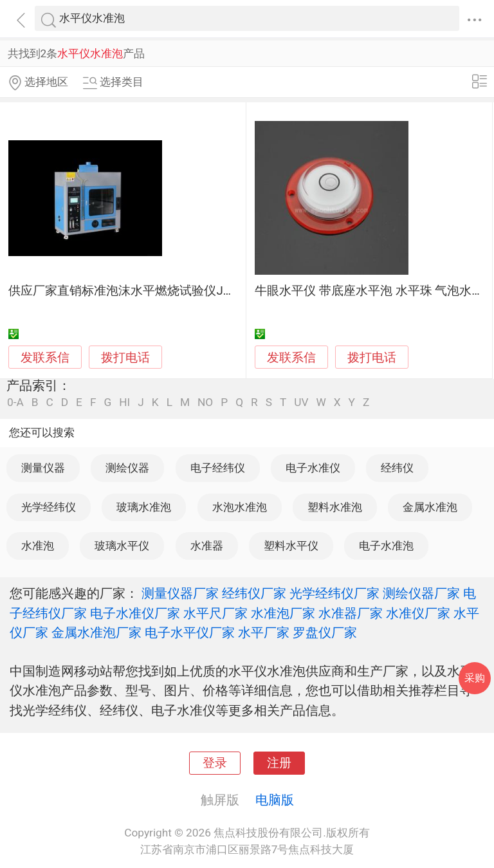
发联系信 (45, 358)
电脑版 (275, 800)
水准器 (207, 546)
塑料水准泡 (335, 507)
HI (124, 402)
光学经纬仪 (49, 507)
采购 (475, 678)
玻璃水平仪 (122, 546)
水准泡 (38, 546)
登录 (215, 763)
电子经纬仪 (218, 468)
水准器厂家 (351, 613)
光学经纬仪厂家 (334, 593)
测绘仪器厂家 (421, 593)
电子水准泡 (386, 546)
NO (205, 402)
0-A (15, 402)
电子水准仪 (313, 468)
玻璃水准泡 (144, 507)
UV (301, 402)
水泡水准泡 (240, 507)
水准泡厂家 (283, 613)
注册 (279, 763)
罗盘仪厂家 (325, 633)
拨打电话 (125, 357)
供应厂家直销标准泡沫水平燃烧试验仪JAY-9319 (138, 291)
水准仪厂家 (418, 613)
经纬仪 (397, 468)
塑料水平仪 (291, 546)
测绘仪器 (127, 468)
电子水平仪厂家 (190, 633)
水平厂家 (264, 633)
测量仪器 (43, 468)
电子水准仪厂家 (135, 613)
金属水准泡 (430, 507)
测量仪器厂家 (180, 593)
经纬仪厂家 (254, 593)
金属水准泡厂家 (96, 633)
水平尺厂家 (215, 613)
